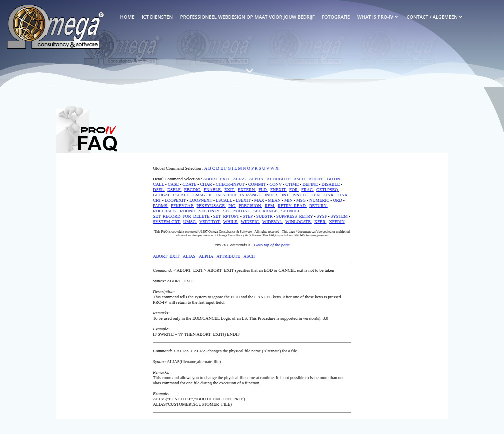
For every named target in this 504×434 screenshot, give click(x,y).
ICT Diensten (157, 17)
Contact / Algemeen (435, 17)
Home (127, 17)
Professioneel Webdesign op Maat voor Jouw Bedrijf (247, 17)
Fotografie (336, 17)
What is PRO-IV (378, 17)
